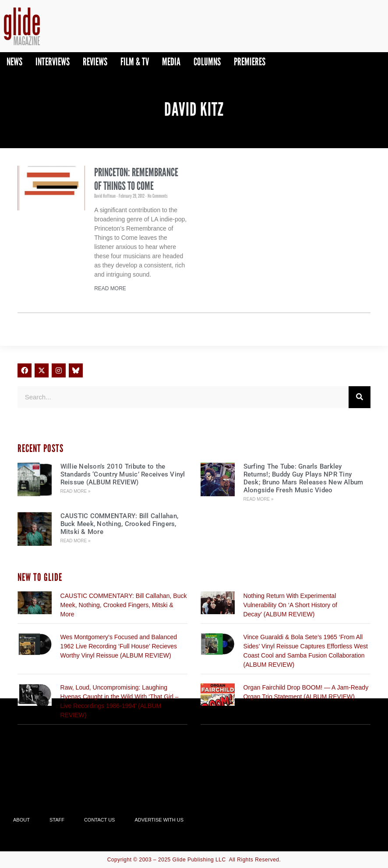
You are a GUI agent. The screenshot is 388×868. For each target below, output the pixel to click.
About (21, 820)
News (14, 62)
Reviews (95, 62)
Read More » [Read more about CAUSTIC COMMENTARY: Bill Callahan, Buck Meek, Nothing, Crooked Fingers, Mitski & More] (76, 541)
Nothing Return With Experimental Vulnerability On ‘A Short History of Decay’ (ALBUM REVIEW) (290, 605)
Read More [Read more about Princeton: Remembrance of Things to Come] (110, 288)
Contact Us (100, 820)
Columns (207, 62)
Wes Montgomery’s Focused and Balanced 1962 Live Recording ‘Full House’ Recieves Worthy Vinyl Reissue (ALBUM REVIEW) (119, 646)
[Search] (360, 397)
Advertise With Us (159, 820)
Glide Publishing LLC (199, 860)
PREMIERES (250, 62)
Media (171, 62)
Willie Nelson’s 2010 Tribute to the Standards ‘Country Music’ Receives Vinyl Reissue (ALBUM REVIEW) (123, 474)
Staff (57, 820)
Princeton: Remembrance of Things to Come (136, 179)
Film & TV (135, 62)
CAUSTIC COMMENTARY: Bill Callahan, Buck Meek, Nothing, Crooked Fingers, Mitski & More (120, 524)
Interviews (53, 62)
